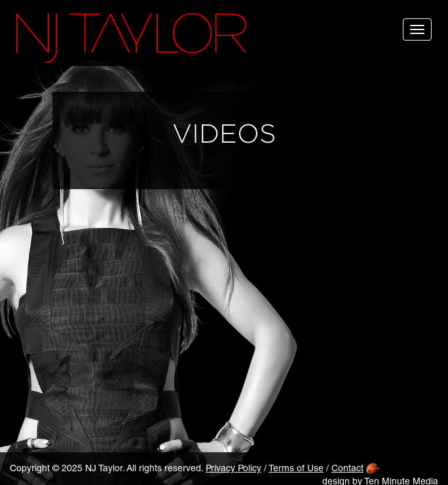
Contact (347, 469)
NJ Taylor (131, 38)
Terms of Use (296, 469)
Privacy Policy (233, 469)
